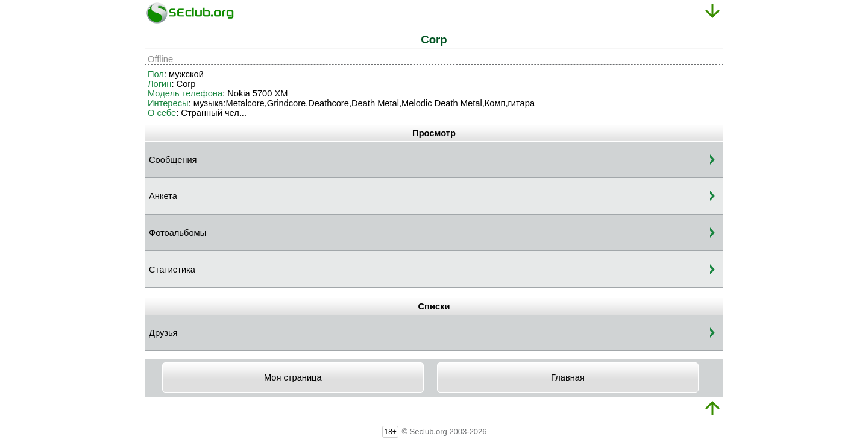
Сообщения (173, 160)
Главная (568, 377)
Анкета (163, 196)
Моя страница (293, 377)
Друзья (163, 333)
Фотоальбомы (178, 233)
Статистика (172, 270)
